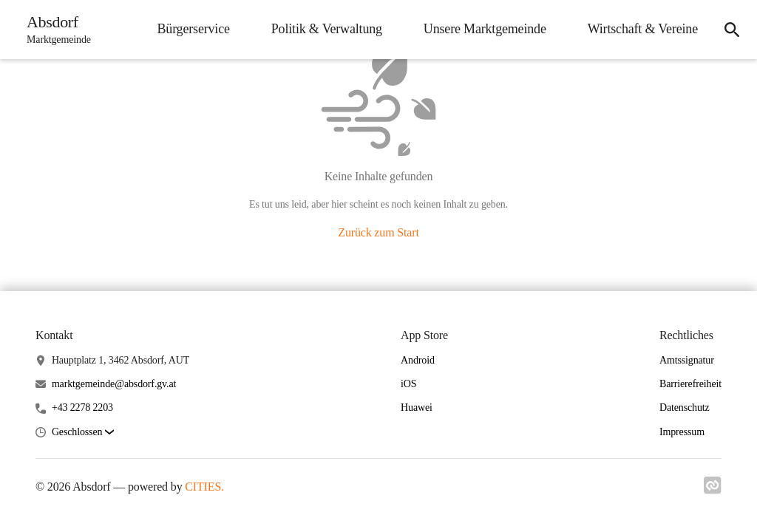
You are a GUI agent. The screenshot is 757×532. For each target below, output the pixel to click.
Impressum (682, 432)
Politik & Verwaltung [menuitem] (327, 29)
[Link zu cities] (713, 490)
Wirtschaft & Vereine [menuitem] (643, 29)
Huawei (417, 407)
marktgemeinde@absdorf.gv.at (114, 384)
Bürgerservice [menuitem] (193, 29)
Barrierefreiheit (690, 384)
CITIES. (204, 487)
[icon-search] (732, 30)
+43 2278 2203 (82, 407)
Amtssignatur (687, 360)
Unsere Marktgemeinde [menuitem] (485, 29)
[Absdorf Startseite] (54, 30)
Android (418, 360)
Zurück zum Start (378, 232)
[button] (83, 433)
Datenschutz (685, 407)
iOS (408, 384)
